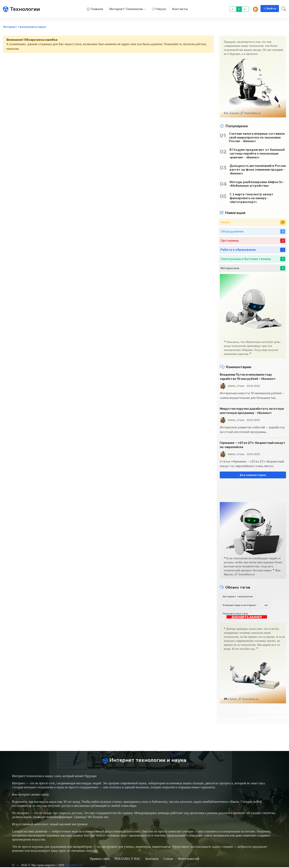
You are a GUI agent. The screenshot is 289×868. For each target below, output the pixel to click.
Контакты (180, 9)
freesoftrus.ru (74, 866)
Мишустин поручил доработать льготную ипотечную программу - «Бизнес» (252, 411)
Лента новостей (189, 859)
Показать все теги (235, 614)
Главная (95, 9)
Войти (270, 9)
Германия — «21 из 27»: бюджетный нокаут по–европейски (253, 445)
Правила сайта (100, 859)
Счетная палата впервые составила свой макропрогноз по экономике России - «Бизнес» (257, 138)
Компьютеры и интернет (240, 605)
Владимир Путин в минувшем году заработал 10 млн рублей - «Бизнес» (248, 377)
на (266, 605)
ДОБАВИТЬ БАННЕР (247, 617)
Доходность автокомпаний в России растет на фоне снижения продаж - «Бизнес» (258, 170)
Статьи (168, 859)
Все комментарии (253, 475)
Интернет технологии (126, 9)
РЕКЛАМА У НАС (128, 859)
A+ (245, 9)
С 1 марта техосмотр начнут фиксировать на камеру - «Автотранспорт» (251, 199)
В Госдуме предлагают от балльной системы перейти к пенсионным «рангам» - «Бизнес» (257, 154)
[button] (282, 9)
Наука (159, 9)
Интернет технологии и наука (24, 27)
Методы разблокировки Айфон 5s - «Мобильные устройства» (257, 184)
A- (233, 9)
